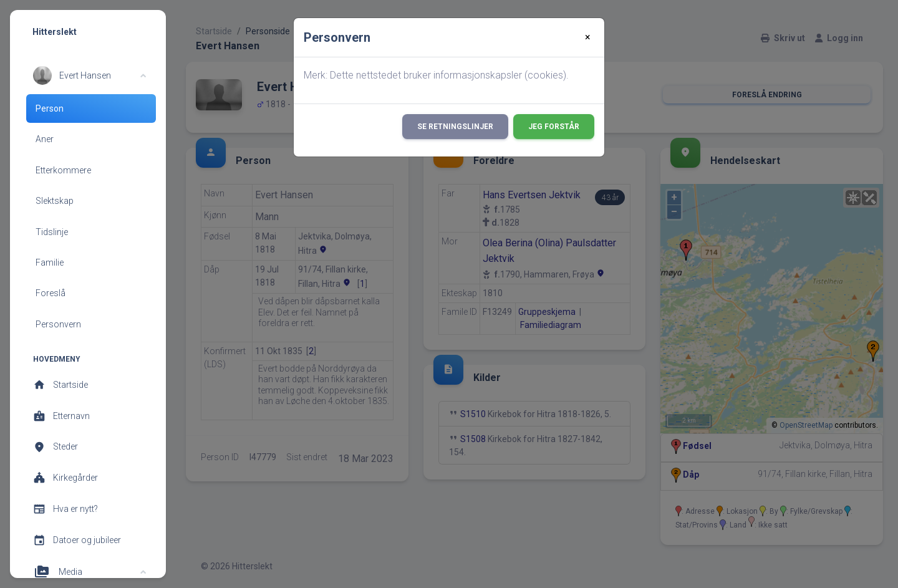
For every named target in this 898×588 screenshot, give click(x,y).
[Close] (588, 37)
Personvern (58, 324)
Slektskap (55, 201)
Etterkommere (63, 170)
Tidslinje (52, 232)
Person (50, 108)
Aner (45, 139)
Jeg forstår (554, 127)
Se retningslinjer (455, 127)
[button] (89, 75)
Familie (50, 263)
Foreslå (51, 293)
